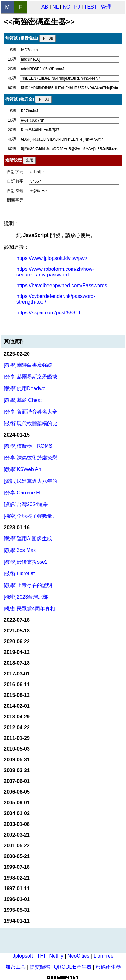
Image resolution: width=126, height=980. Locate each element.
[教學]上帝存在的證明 (28, 585)
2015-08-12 (17, 695)
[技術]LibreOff (19, 574)
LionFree (103, 956)
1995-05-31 (17, 910)
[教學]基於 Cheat (23, 400)
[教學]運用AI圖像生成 (28, 538)
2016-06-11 (17, 684)
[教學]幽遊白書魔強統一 (31, 365)
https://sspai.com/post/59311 (49, 313)
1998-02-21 (17, 878)
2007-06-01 (17, 781)
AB (45, 7)
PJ (77, 7)
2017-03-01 (17, 674)
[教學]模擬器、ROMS (28, 446)
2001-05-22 (17, 846)
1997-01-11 (17, 889)
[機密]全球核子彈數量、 (31, 516)
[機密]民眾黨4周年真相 (29, 609)
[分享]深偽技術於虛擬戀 (31, 458)
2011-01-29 (17, 738)
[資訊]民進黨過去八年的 (31, 481)
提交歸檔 (40, 967)
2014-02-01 (17, 706)
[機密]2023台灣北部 (26, 597)
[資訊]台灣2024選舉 (26, 504)
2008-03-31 (17, 770)
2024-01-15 (17, 435)
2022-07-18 (17, 620)
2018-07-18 (17, 663)
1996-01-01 (17, 899)
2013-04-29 (17, 717)
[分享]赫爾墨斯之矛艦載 (31, 377)
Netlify (56, 956)
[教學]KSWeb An (22, 469)
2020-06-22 (17, 641)
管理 (106, 7)
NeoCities (78, 956)
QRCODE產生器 (73, 967)
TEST (91, 7)
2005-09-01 (17, 803)
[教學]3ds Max (20, 550)
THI (41, 956)
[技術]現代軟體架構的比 (31, 423)
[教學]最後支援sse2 (26, 562)
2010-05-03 (17, 749)
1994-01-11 (17, 921)
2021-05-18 (17, 631)
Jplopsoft (23, 956)
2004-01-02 (17, 813)
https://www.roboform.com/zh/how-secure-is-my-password (55, 272)
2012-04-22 (17, 727)
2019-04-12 (17, 652)
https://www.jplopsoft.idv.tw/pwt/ (52, 258)
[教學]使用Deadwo (25, 388)
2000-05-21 (17, 856)
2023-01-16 (17, 527)
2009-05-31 (17, 760)
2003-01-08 (17, 824)
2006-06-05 (17, 792)
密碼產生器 (108, 967)
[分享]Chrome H (22, 493)
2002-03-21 (17, 835)
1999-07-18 (17, 867)
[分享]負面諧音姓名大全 (31, 412)
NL (55, 7)
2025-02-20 (17, 354)
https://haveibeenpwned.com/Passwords (62, 285)
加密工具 (16, 967)
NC (66, 7)
